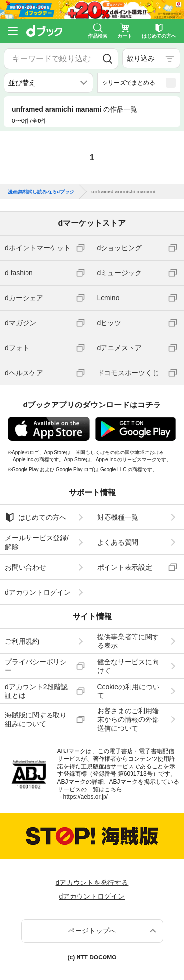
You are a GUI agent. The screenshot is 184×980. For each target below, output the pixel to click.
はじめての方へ (36, 517)
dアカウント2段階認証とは (36, 691)
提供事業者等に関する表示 (128, 641)
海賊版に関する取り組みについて (36, 719)
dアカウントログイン (38, 592)
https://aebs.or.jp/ (86, 797)
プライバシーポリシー (36, 666)
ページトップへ (92, 931)
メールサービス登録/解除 (37, 542)
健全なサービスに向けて (128, 666)
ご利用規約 (22, 641)
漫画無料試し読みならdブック (41, 192)
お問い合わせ (26, 567)
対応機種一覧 (118, 517)
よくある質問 (118, 542)
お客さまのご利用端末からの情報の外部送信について (128, 719)
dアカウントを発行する (92, 883)
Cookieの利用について (129, 691)
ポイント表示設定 (125, 567)
